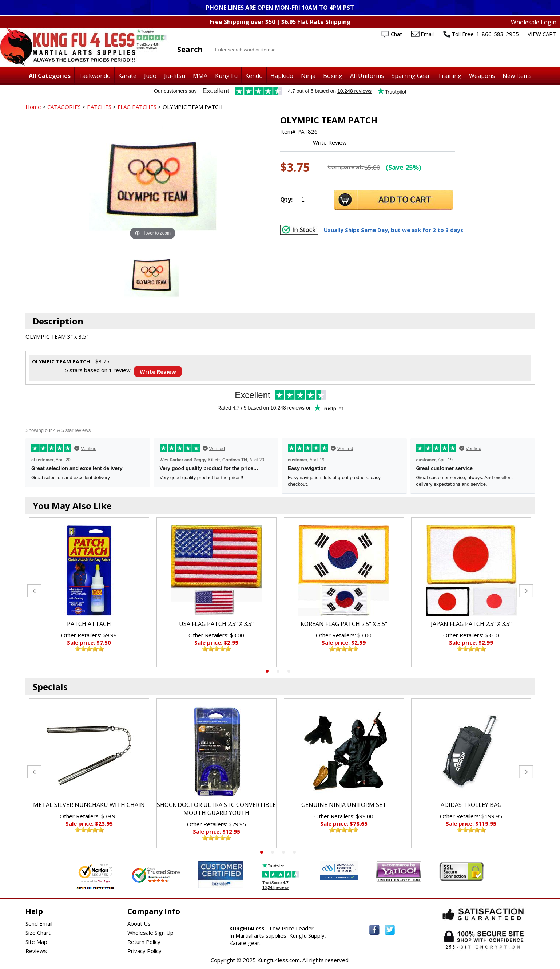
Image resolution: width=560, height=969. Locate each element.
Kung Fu (226, 76)
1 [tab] (267, 671)
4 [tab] (294, 852)
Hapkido (282, 76)
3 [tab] (289, 671)
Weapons (482, 76)
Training (450, 76)
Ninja (308, 76)
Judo (150, 76)
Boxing (333, 76)
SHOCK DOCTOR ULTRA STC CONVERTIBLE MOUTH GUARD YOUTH (216, 809)
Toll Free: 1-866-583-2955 (485, 34)
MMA (200, 76)
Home (33, 107)
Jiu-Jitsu (175, 76)
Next (526, 591)
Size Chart (38, 933)
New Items (517, 76)
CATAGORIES (64, 107)
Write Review (330, 142)
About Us (139, 923)
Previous (34, 591)
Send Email (39, 923)
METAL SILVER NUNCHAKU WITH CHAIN (89, 805)
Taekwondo (94, 76)
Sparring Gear (411, 76)
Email (427, 34)
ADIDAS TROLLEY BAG (471, 805)
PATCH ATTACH (89, 624)
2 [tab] (278, 671)
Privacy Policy (144, 951)
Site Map (36, 942)
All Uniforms (367, 76)
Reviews (36, 951)
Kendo (254, 76)
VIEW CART (542, 34)
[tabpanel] (89, 592)
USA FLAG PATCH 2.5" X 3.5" (216, 624)
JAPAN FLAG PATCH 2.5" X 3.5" (471, 624)
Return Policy (144, 942)
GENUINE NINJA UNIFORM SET (344, 805)
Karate (127, 76)
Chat (396, 34)
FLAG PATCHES (137, 107)
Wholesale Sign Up (150, 933)
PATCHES (99, 107)
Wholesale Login (534, 22)
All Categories (50, 76)
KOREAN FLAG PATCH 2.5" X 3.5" (344, 624)
